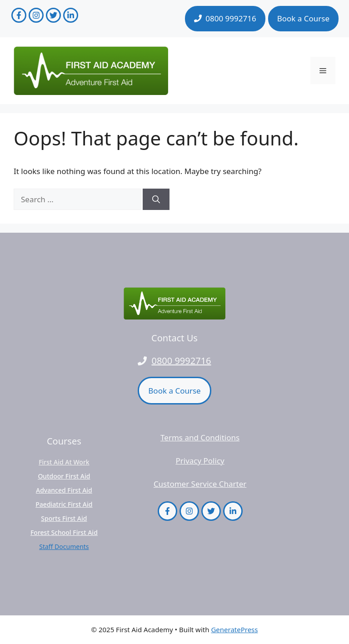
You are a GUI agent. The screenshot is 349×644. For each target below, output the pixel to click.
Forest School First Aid (64, 532)
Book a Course (303, 18)
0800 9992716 (181, 361)
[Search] (156, 200)
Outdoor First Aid (64, 476)
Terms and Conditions (200, 437)
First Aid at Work (64, 462)
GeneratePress (234, 629)
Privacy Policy (200, 461)
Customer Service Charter (200, 484)
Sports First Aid (64, 518)
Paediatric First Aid (64, 504)
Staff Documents (64, 547)
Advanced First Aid (64, 490)
